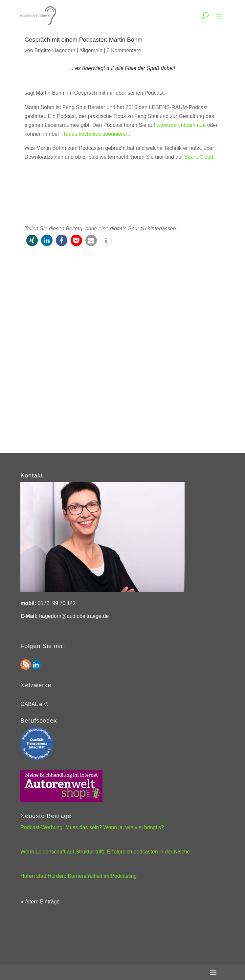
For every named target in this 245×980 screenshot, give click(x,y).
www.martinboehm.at (181, 125)
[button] (32, 240)
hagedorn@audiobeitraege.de (74, 616)
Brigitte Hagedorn (55, 50)
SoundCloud (199, 157)
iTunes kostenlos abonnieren (95, 134)
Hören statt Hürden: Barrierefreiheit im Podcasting (78, 876)
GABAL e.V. (34, 704)
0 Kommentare (124, 50)
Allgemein (91, 50)
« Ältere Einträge (40, 902)
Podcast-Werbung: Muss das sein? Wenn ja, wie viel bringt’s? (92, 827)
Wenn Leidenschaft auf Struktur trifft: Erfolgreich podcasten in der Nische (105, 852)
